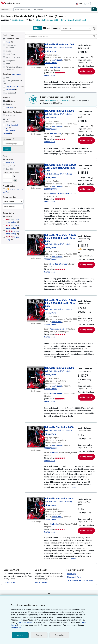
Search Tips (72, 574)
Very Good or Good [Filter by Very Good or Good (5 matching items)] (13, 86)
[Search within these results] (61, 37)
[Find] (94, 9)
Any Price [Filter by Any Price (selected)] (8, 159)
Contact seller (50, 75)
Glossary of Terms (74, 577)
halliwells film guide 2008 (47, 20)
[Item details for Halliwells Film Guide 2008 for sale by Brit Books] (36, 437)
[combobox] (52, 9)
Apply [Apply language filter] (7, 149)
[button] (94, 37)
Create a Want (9, 582)
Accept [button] (20, 635)
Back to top (49, 595)
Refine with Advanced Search (73, 20)
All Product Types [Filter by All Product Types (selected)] (11, 39)
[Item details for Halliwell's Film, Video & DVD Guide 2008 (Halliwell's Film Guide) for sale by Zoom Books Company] (36, 245)
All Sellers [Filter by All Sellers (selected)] (10, 216)
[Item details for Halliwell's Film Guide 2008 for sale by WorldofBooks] (36, 54)
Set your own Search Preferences (80, 580)
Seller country (9, 207)
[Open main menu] (6, 9)
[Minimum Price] (8, 176)
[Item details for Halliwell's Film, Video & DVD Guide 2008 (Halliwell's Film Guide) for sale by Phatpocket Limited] (36, 310)
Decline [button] (39, 635)
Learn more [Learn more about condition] (16, 74)
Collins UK (65, 100)
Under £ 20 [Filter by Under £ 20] (9, 163)
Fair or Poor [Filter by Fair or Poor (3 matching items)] (10, 90)
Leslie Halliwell (51, 100)
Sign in (86, 4)
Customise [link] (59, 635)
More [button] (74, 487)
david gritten (18, 20)
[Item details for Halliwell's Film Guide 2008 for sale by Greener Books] (36, 378)
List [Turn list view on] (37, 28)
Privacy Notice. (17, 628)
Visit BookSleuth (41, 582)
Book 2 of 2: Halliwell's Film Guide (58, 48)
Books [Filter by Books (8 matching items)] (8, 42)
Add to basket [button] (86, 71)
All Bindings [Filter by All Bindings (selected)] (9, 101)
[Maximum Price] (8, 181)
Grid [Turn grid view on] (46, 28)
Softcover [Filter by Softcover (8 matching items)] (9, 107)
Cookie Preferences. (25, 622)
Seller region (9, 201)
